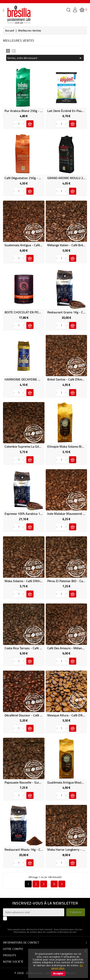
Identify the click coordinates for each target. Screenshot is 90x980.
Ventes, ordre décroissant (45, 58)
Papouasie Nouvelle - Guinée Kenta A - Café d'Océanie (42, 782)
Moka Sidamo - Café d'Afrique (25, 581)
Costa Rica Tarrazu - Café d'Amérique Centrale (36, 648)
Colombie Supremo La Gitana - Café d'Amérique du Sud (43, 446)
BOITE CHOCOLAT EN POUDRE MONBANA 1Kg (37, 312)
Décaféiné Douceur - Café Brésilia (27, 715)
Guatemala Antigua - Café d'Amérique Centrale (37, 245)
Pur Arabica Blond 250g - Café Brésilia (31, 111)
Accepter (58, 974)
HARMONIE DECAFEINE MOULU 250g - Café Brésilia (40, 379)
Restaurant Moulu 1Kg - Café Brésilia (30, 850)
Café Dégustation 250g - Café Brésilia (30, 178)
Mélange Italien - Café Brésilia (68, 245)
